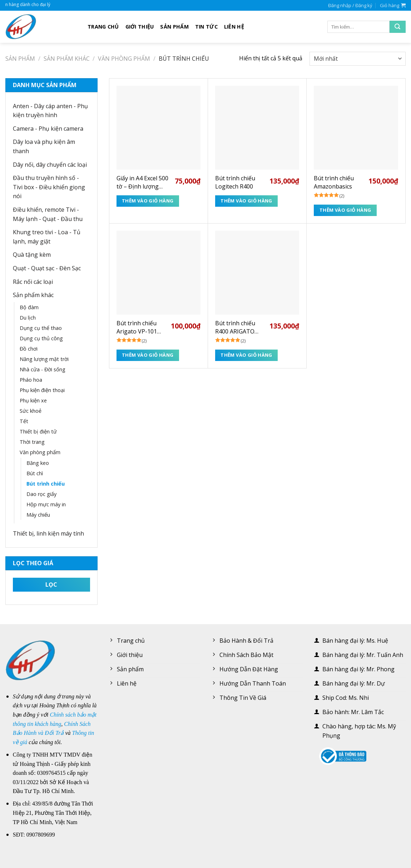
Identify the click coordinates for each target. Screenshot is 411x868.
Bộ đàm (29, 307)
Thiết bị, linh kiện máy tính (48, 533)
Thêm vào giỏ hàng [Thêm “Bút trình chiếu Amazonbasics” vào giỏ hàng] (345, 210)
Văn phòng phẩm (124, 59)
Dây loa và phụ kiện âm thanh (44, 146)
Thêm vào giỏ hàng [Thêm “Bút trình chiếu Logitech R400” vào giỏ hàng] (246, 201)
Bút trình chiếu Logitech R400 (235, 182)
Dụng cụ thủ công (41, 338)
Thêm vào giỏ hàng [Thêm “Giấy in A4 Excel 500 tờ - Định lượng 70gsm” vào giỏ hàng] (148, 201)
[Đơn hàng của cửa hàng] (358, 59)
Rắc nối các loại (33, 282)
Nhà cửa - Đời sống (43, 369)
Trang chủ (103, 27)
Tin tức (206, 27)
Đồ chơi (29, 349)
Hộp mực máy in (46, 504)
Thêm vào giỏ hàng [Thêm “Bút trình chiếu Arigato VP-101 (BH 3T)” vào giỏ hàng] (148, 355)
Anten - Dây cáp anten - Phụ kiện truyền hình (50, 111)
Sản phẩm (174, 27)
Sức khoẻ (31, 411)
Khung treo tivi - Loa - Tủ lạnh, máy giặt (47, 237)
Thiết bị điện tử (38, 432)
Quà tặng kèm (32, 255)
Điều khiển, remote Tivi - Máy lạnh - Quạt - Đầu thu (48, 214)
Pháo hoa (31, 380)
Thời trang (32, 442)
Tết (24, 421)
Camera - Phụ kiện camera (48, 129)
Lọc (51, 584)
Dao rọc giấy (41, 494)
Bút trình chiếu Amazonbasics (334, 182)
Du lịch (28, 318)
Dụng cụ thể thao (41, 328)
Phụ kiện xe (33, 400)
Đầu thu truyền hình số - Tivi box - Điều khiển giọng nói (49, 187)
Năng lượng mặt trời (44, 359)
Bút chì (35, 473)
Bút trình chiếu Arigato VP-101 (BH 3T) (137, 327)
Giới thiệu (140, 27)
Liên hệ (234, 27)
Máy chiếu (38, 515)
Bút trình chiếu (46, 484)
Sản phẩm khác (67, 59)
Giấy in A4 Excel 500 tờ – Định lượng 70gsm (142, 182)
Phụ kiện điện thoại (42, 390)
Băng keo (38, 463)
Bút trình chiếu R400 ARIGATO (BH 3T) (235, 327)
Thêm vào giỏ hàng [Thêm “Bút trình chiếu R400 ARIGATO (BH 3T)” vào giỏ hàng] (246, 355)
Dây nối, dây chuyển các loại (50, 165)
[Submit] (398, 27)
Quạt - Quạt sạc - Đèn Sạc (47, 268)
